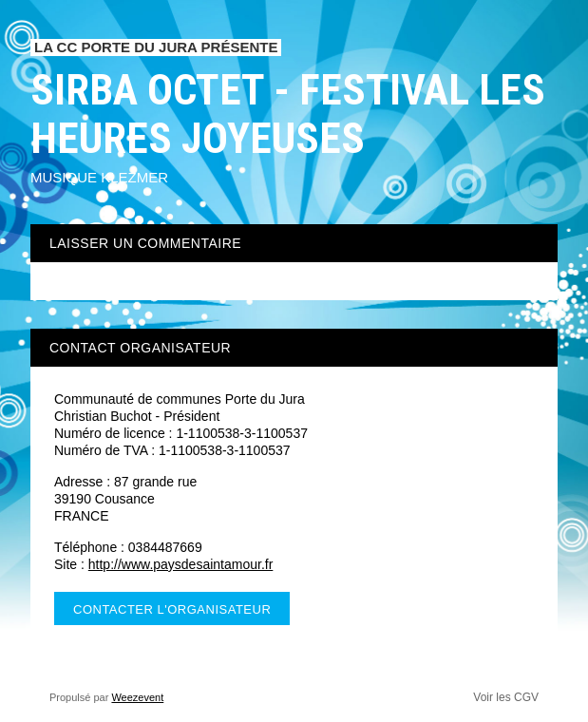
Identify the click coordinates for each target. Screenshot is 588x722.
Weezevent (137, 697)
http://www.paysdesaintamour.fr (181, 564)
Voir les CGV (506, 697)
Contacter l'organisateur (172, 609)
